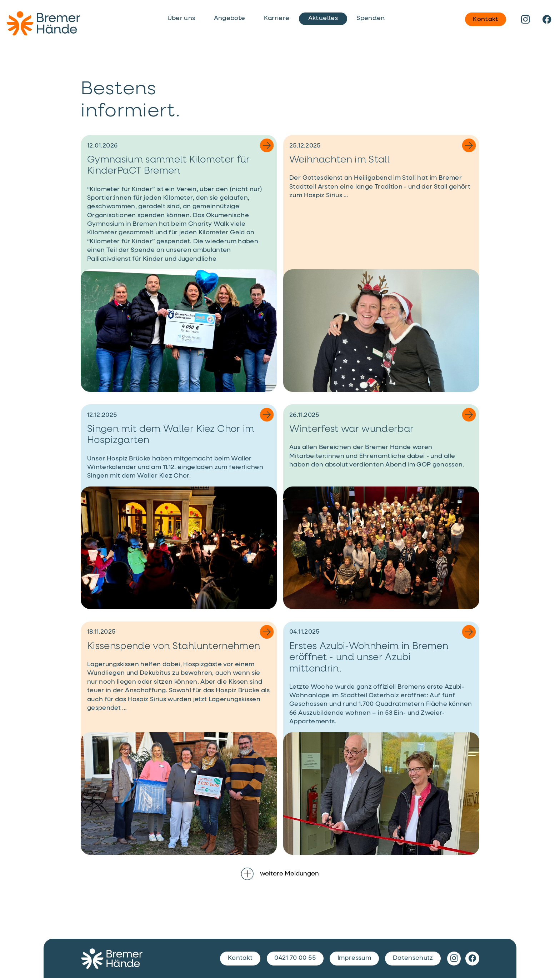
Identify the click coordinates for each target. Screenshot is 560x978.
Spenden (371, 18)
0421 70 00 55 (295, 958)
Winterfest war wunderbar (351, 429)
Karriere (277, 18)
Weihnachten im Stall (339, 160)
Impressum (354, 958)
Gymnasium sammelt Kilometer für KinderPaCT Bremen (169, 166)
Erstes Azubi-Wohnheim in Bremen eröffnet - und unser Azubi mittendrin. (369, 658)
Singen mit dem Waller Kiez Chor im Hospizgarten (171, 435)
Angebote (230, 18)
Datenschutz (413, 958)
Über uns (181, 18)
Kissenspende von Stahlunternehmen (174, 647)
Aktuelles (323, 18)
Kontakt (486, 19)
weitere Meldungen (280, 874)
